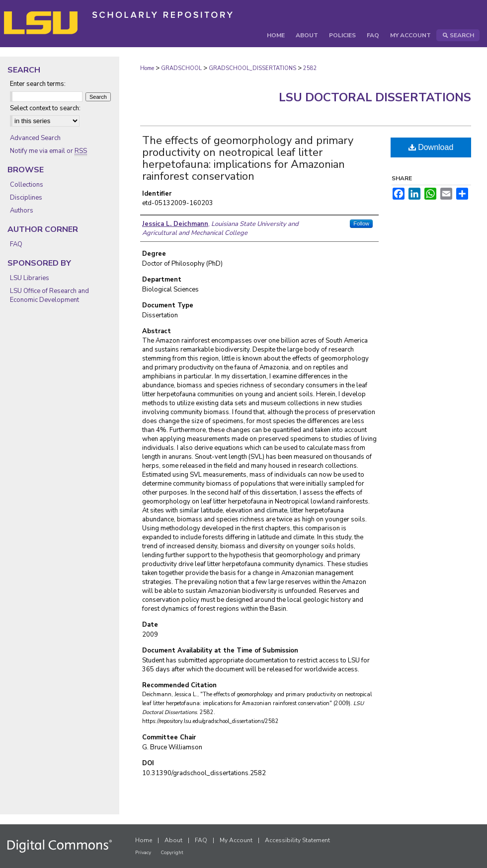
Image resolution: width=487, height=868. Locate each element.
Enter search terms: (38, 84)
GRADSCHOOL (181, 68)
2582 (310, 68)
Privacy (143, 853)
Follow (361, 223)
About (173, 840)
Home (147, 68)
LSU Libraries (30, 278)
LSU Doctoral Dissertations (375, 97)
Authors (22, 211)
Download (431, 147)
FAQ (16, 244)
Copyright (172, 853)
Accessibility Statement (297, 840)
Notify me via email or (48, 151)
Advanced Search (35, 138)
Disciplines (26, 198)
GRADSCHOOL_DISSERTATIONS (252, 68)
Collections (27, 185)
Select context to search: (45, 108)
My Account (236, 840)
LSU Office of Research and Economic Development (49, 295)
